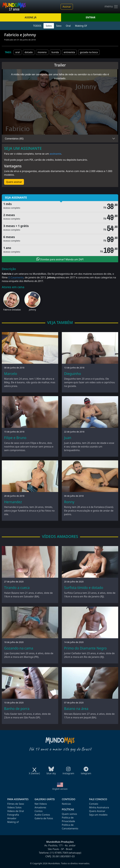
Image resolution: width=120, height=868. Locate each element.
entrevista (69, 52)
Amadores (40, 807)
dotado (29, 52)
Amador (12, 818)
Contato (94, 804)
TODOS (37, 26)
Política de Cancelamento (70, 827)
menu (111, 7)
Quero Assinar (97, 811)
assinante (55, 154)
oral (17, 52)
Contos (39, 811)
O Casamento (16, 277)
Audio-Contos (42, 815)
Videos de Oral (16, 811)
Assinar (67, 7)
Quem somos (69, 814)
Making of (13, 822)
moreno (42, 52)
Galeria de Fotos (44, 818)
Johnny (32, 310)
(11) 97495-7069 (59, 853)
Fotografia (13, 815)
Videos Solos (14, 807)
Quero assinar (14, 182)
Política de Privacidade (68, 819)
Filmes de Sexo (16, 804)
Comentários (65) (14, 139)
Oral (68, 26)
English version (60, 789)
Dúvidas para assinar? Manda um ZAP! (60, 259)
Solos (49, 26)
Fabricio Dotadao (12, 310)
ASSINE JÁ (31, 17)
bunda (55, 52)
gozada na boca (89, 52)
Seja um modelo (98, 815)
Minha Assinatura (99, 807)
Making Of (81, 26)
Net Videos (41, 804)
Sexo (59, 26)
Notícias (66, 804)
